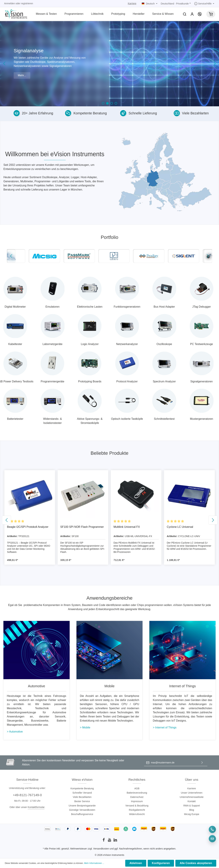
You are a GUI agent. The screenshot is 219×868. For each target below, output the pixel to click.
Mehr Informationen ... (94, 863)
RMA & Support (192, 806)
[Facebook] (104, 841)
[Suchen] (185, 14)
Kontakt (192, 801)
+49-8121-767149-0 (27, 795)
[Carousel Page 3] (112, 103)
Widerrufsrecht (137, 814)
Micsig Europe (192, 814)
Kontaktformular (36, 807)
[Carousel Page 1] (103, 103)
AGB (137, 788)
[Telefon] (212, 829)
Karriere (132, 3)
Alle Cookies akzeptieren (196, 863)
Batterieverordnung (137, 793)
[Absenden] (202, 763)
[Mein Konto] (192, 14)
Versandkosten (101, 849)
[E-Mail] (212, 839)
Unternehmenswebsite (192, 797)
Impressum (137, 801)
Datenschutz (137, 797)
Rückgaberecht (137, 810)
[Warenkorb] (211, 14)
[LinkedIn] (115, 841)
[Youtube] (110, 841)
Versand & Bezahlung (137, 806)
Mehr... (22, 75)
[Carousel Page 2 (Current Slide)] (107, 103)
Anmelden (9, 3)
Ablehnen (136, 863)
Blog (192, 810)
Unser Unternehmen (192, 793)
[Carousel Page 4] (116, 103)
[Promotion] (200, 14)
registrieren (27, 3)
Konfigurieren (161, 863)
